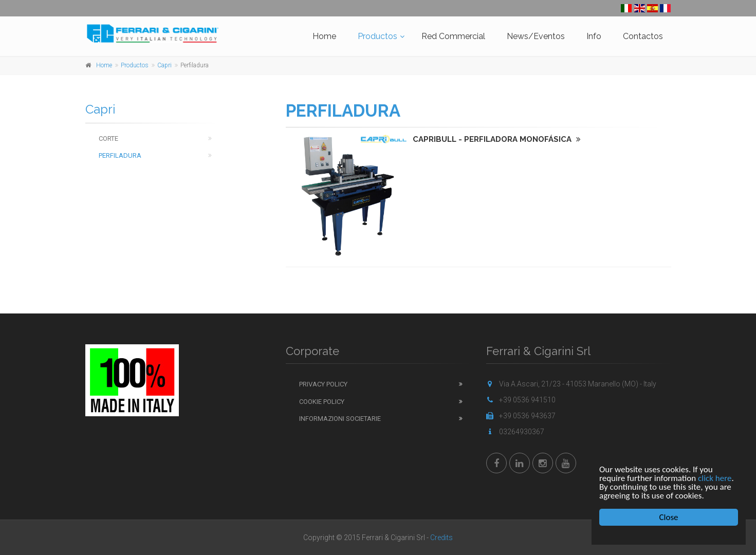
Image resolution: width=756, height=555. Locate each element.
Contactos (643, 36)
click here (715, 478)
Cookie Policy (322, 402)
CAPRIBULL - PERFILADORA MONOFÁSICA (497, 139)
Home (324, 36)
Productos (377, 36)
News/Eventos (536, 36)
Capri (164, 65)
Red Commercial (453, 36)
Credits (441, 538)
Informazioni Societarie (340, 419)
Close (669, 517)
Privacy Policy (323, 384)
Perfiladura (120, 155)
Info (594, 36)
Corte (108, 138)
